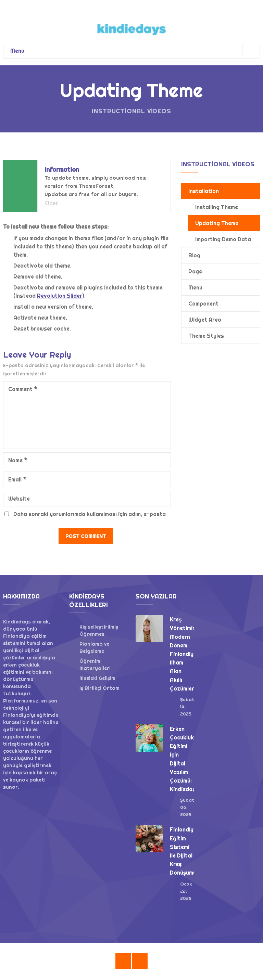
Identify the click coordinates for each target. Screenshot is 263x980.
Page (195, 271)
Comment (23, 389)
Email (17, 479)
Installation (204, 191)
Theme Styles (206, 336)
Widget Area (205, 320)
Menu (135, 50)
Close (51, 203)
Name (18, 460)
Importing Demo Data (223, 239)
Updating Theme (217, 223)
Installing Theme (217, 207)
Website (19, 499)
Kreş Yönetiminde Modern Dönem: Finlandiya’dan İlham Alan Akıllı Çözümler (189, 654)
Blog (194, 255)
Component (203, 304)
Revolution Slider (60, 296)
